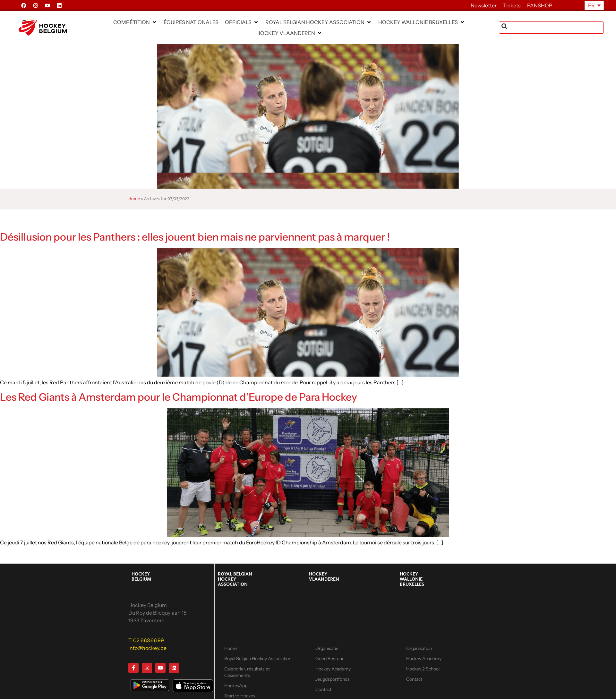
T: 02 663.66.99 (146, 640)
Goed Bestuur (329, 659)
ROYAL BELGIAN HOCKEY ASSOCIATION (235, 579)
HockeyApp (236, 686)
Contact (323, 689)
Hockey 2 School (423, 669)
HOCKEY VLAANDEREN (324, 577)
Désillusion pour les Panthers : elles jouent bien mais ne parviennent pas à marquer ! (195, 237)
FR (591, 5)
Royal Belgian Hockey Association (258, 659)
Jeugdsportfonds (333, 679)
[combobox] (551, 28)
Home (134, 199)
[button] (135, 22)
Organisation (419, 648)
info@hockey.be (147, 648)
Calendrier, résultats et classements (247, 672)
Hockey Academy (333, 669)
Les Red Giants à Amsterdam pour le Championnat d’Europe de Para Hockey (179, 397)
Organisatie (327, 648)
